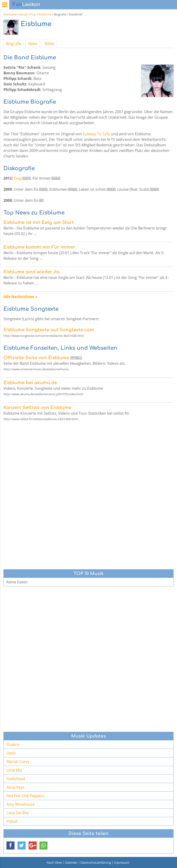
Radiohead (16, 779)
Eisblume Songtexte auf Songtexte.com (49, 330)
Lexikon (27, 5)
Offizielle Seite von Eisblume (36, 358)
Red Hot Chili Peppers (25, 796)
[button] (10, 845)
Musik (24, 14)
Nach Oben (55, 862)
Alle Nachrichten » (21, 297)
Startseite (10, 14)
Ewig (18, 178)
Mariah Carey (18, 762)
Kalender (71, 862)
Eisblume (45, 14)
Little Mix (14, 770)
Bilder (50, 44)
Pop (33, 14)
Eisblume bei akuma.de (30, 383)
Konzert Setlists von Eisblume (37, 408)
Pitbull (12, 821)
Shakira (13, 744)
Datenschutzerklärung (96, 862)
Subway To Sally (96, 134)
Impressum (122, 862)
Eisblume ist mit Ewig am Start (39, 222)
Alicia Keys (15, 787)
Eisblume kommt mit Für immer (39, 247)
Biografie (13, 44)
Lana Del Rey (18, 813)
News (33, 44)
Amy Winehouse (21, 804)
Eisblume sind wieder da (31, 272)
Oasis (11, 753)
